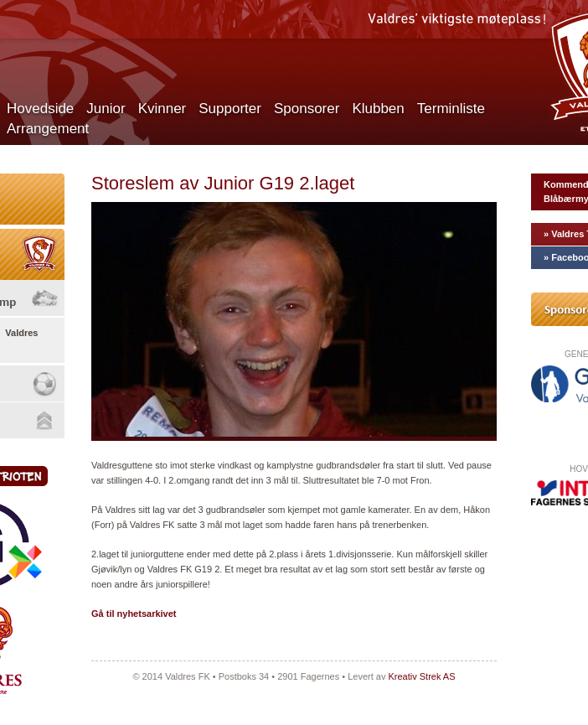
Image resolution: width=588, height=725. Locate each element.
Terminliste (451, 109)
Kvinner (162, 109)
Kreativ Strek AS (421, 676)
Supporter (230, 109)
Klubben (378, 109)
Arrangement (48, 129)
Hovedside (40, 109)
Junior (106, 109)
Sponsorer (307, 109)
